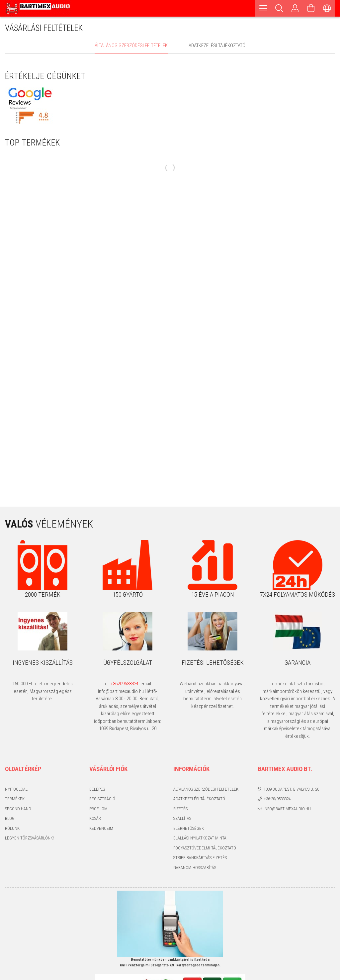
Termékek (15, 799)
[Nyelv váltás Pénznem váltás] (327, 8)
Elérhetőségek (189, 828)
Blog (10, 818)
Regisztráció (102, 799)
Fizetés (180, 809)
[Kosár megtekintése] (311, 8)
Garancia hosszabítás (195, 868)
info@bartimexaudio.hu (287, 809)
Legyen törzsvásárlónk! (29, 838)
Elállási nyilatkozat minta (200, 838)
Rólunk (12, 828)
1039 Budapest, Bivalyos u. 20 (291, 789)
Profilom (98, 809)
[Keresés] (279, 8)
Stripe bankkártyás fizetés (200, 858)
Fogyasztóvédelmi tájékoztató (205, 848)
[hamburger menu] (263, 8)
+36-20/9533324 (277, 799)
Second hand (18, 809)
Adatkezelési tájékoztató (199, 799)
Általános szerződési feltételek (206, 789)
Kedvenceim (101, 828)
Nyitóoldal (16, 789)
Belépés (97, 789)
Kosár (95, 818)
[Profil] (295, 8)
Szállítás (182, 818)
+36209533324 (125, 684)
